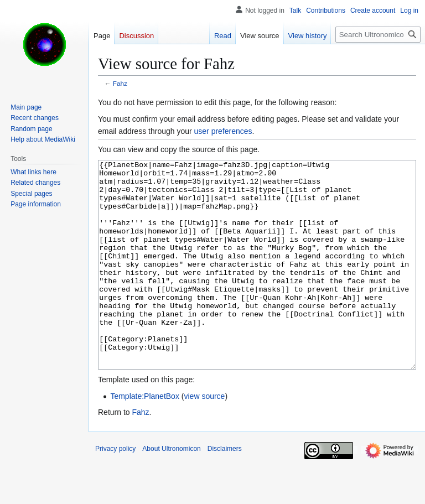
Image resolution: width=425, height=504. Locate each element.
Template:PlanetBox (145, 438)
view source (204, 438)
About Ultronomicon (171, 490)
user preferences (223, 131)
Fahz (120, 83)
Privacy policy (115, 490)
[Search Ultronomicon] (378, 35)
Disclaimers (225, 490)
